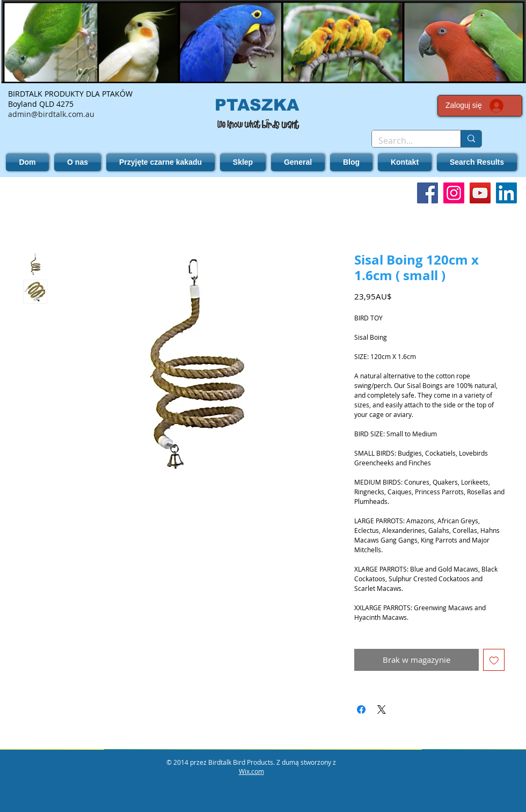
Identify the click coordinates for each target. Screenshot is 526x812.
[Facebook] (428, 193)
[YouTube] (480, 193)
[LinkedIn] (506, 193)
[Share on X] (382, 709)
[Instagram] (454, 193)
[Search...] (408, 141)
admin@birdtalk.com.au (51, 114)
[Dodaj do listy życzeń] (494, 660)
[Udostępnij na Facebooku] (361, 709)
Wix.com (251, 771)
